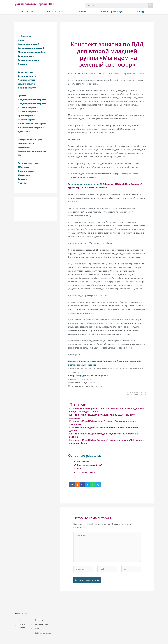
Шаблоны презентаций (112, 11)
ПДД (80, 469)
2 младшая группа (87, 472)
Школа (82, 11)
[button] (72, 485)
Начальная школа (56, 11)
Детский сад (27, 11)
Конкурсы (142, 11)
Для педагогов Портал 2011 (35, 4)
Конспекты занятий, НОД (90, 465)
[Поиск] (150, 5)
